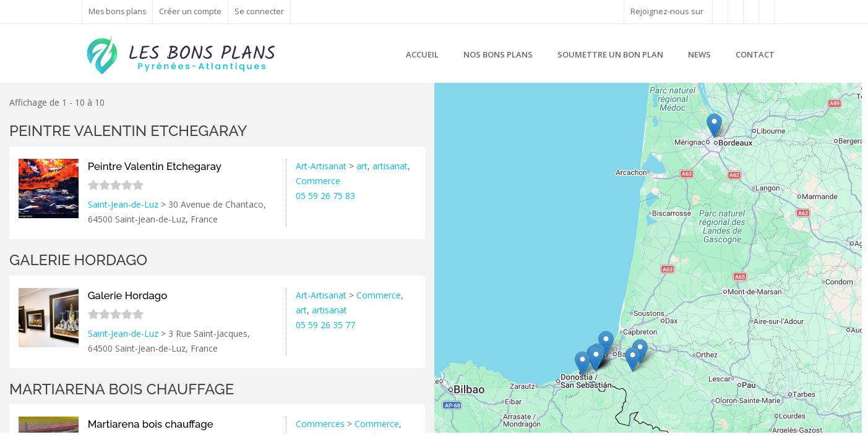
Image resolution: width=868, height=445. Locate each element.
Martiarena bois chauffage (122, 389)
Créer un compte (192, 11)
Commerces (320, 424)
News (699, 54)
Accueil (422, 54)
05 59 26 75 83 (325, 196)
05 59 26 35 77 (325, 325)
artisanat (390, 166)
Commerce (318, 181)
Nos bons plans (498, 54)
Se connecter (261, 11)
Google (848, 428)
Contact (755, 54)
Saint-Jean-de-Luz (123, 204)
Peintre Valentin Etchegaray (128, 131)
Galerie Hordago (78, 260)
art (362, 166)
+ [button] (451, 100)
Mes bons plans (118, 11)
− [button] (451, 118)
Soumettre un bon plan (610, 54)
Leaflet (784, 428)
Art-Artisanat (321, 166)
